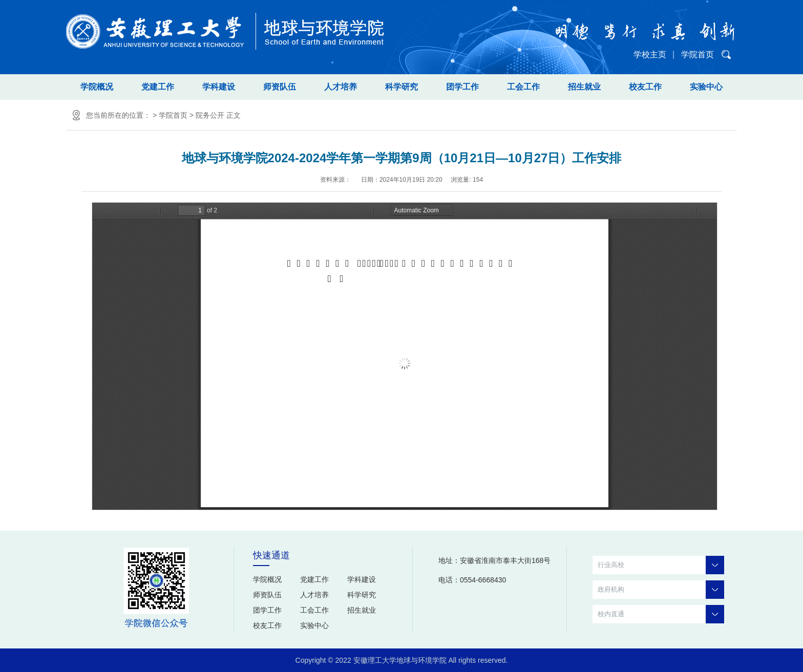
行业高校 (661, 565)
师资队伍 (280, 87)
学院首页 (698, 55)
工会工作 (523, 87)
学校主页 (650, 55)
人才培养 (341, 87)
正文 (234, 115)
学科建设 (219, 87)
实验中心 (706, 87)
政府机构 (661, 590)
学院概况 (97, 87)
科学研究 (401, 87)
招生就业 (584, 87)
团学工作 (462, 87)
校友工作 (645, 87)
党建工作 (158, 87)
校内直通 (661, 614)
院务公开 (210, 115)
